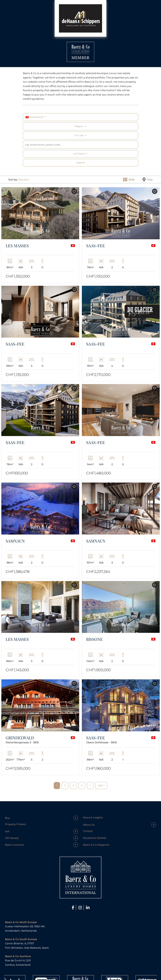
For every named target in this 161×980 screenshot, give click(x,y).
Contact (88, 831)
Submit (80, 163)
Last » (101, 785)
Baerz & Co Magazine (96, 845)
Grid (129, 180)
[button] (24, 180)
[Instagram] (81, 908)
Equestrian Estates (95, 838)
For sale (79, 135)
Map (148, 180)
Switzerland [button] (35, 117)
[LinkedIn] (88, 908)
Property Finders (15, 824)
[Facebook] (73, 908)
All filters (79, 154)
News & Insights (93, 818)
